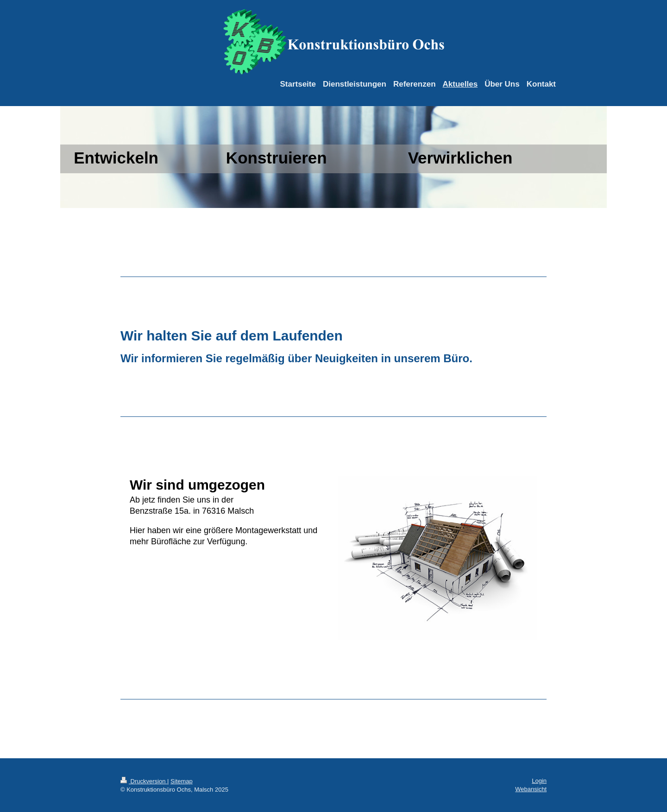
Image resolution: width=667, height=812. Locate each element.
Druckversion (144, 781)
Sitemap (182, 781)
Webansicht (531, 789)
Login (539, 781)
